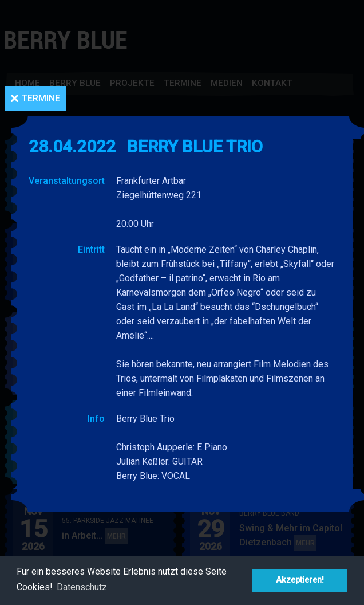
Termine (41, 98)
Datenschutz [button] (82, 587)
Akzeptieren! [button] (300, 580)
